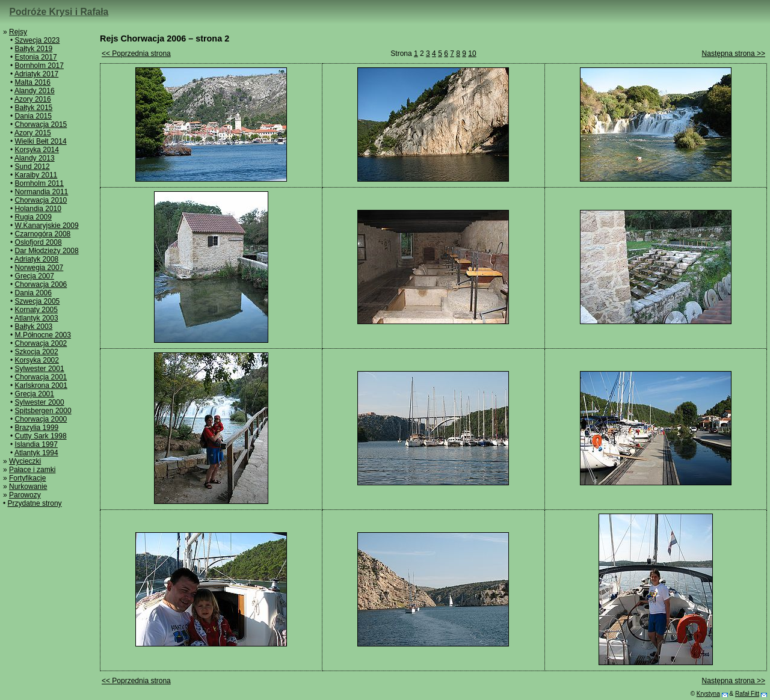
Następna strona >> (734, 54)
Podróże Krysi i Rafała (59, 12)
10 (472, 54)
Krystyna (708, 694)
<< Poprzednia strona (136, 54)
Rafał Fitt (747, 694)
